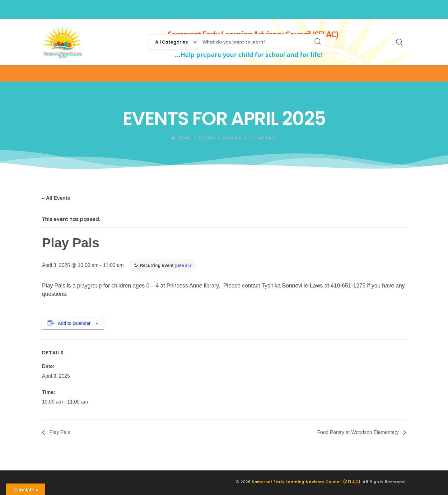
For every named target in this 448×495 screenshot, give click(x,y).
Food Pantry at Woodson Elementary (359, 432)
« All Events (56, 198)
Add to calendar (74, 323)
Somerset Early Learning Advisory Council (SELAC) (306, 482)
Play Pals (59, 432)
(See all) (183, 265)
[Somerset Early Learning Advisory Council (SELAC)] (62, 42)
